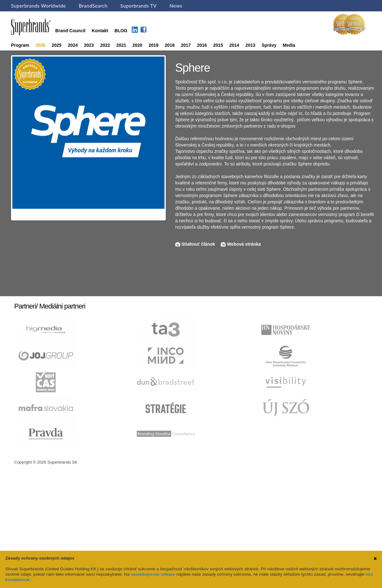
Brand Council (70, 31)
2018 (170, 45)
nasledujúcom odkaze (153, 574)
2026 (41, 45)
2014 (234, 45)
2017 (186, 45)
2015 (218, 45)
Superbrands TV (138, 6)
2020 (137, 45)
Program (20, 45)
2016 (202, 45)
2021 (121, 45)
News (176, 6)
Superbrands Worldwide (39, 6)
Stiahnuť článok (199, 244)
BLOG (121, 31)
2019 (154, 45)
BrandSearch (93, 6)
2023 (89, 45)
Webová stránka (244, 244)
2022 (105, 45)
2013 (251, 45)
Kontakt (100, 31)
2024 (73, 45)
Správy (269, 45)
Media (289, 45)
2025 (57, 45)
